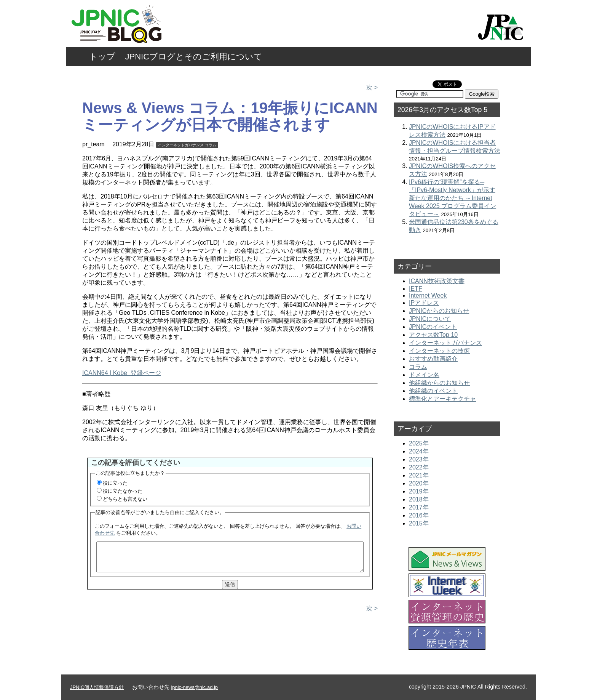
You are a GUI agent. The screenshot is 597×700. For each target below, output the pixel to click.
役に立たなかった (123, 491)
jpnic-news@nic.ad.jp (194, 687)
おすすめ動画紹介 (433, 359)
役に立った (115, 483)
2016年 (419, 515)
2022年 (419, 467)
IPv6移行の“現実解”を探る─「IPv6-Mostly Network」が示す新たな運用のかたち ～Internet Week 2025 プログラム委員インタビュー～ (453, 198)
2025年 (419, 443)
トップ (102, 57)
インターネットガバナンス (181, 145)
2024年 (419, 451)
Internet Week (428, 296)
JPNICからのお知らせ (439, 311)
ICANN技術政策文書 (437, 281)
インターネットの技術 (439, 351)
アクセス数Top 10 (433, 335)
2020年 (419, 483)
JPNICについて (430, 319)
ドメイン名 (424, 375)
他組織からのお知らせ (439, 383)
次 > (372, 87)
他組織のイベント (433, 391)
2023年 (419, 459)
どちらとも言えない (125, 499)
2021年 (419, 475)
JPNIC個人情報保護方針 (97, 687)
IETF (416, 289)
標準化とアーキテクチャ (442, 399)
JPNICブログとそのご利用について (194, 57)
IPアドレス (424, 303)
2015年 (419, 523)
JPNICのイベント (433, 327)
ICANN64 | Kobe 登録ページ (122, 373)
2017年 (419, 507)
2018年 (419, 499)
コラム (211, 145)
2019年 (419, 491)
